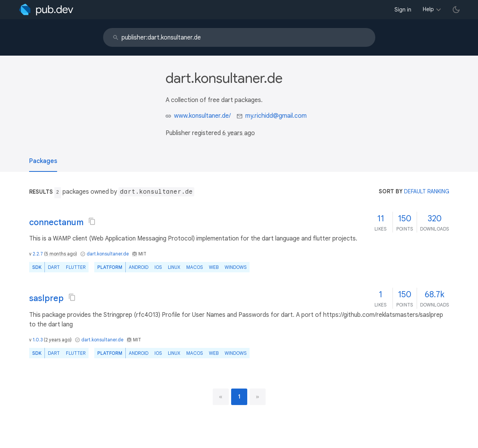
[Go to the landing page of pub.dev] (46, 10)
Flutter (76, 267)
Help (428, 9)
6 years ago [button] (239, 133)
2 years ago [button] (58, 340)
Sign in (403, 10)
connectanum (56, 222)
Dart (54, 267)
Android (139, 267)
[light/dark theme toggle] (456, 10)
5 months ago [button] (61, 254)
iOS (158, 267)
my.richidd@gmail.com (276, 116)
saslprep (46, 298)
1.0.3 (38, 340)
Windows (236, 267)
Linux (174, 267)
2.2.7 (38, 254)
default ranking (427, 191)
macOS (195, 267)
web (214, 267)
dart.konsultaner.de (108, 254)
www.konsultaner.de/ (202, 116)
